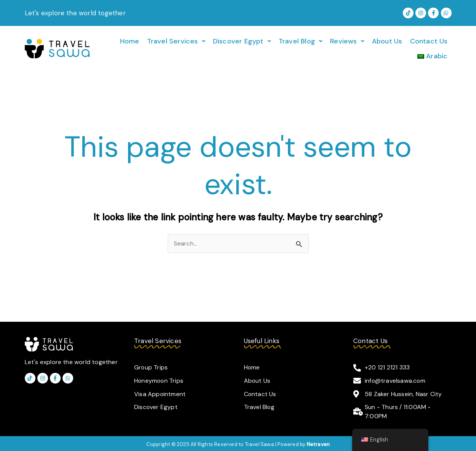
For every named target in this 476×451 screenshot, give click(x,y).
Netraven (318, 442)
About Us (387, 41)
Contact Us (429, 41)
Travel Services (176, 41)
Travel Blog (301, 41)
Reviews (347, 41)
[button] (176, 41)
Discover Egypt (242, 41)
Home (130, 41)
